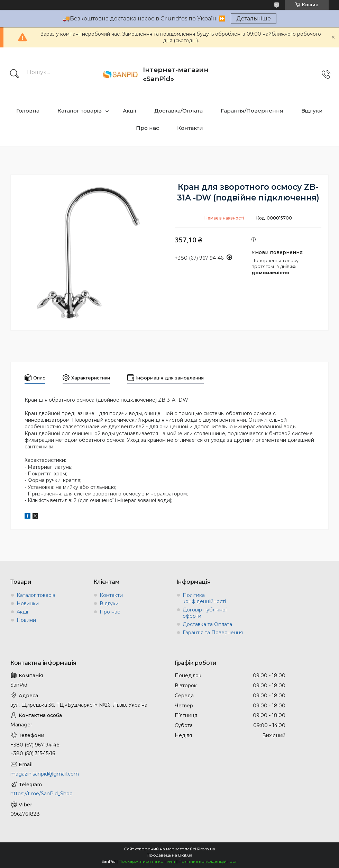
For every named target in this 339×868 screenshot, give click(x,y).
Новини (26, 620)
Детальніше (254, 19)
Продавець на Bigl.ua (169, 855)
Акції (130, 111)
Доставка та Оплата (207, 624)
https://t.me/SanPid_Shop (42, 794)
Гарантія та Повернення (213, 633)
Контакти (190, 128)
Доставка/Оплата (178, 111)
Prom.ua (206, 849)
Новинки (28, 603)
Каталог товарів (80, 111)
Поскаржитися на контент (147, 861)
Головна (28, 111)
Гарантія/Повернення (252, 111)
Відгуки (312, 111)
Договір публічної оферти (205, 613)
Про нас (148, 128)
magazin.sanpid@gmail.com (45, 774)
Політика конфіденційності (204, 598)
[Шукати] (15, 74)
